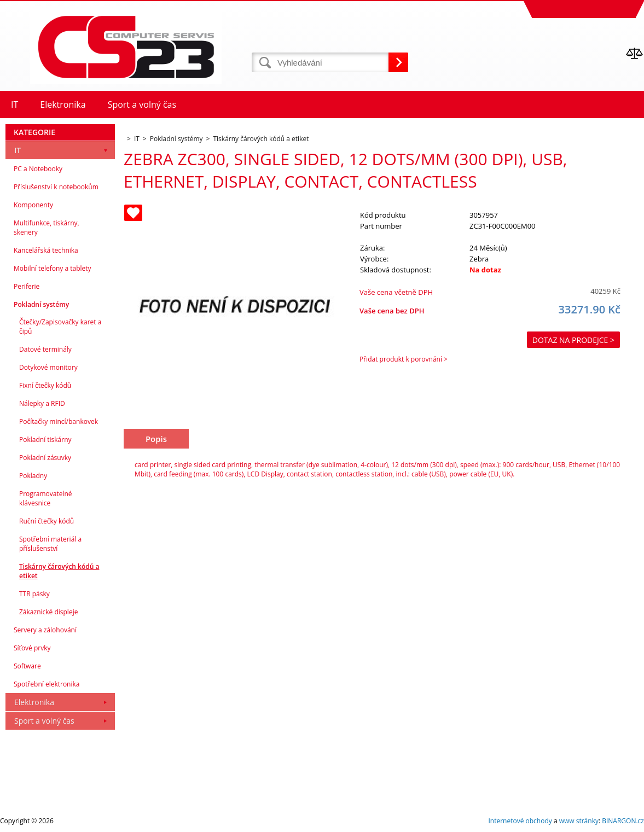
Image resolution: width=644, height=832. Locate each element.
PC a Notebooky (38, 169)
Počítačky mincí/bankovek (59, 421)
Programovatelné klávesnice (46, 498)
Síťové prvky (32, 648)
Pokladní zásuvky (45, 458)
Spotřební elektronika (47, 684)
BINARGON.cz (623, 821)
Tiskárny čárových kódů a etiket (59, 571)
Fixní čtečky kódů (45, 385)
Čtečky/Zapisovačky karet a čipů (60, 327)
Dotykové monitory (48, 367)
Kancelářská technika (46, 250)
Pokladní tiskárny (45, 440)
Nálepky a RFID (42, 403)
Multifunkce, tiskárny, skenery (47, 228)
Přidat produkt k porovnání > (404, 359)
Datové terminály (45, 349)
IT (18, 150)
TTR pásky (34, 594)
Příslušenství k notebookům (56, 187)
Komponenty (33, 205)
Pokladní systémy (41, 304)
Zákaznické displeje (48, 612)
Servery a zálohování (45, 630)
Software (27, 666)
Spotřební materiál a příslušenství (50, 544)
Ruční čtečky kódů (47, 521)
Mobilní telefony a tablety (53, 268)
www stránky (579, 821)
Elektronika (34, 702)
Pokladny (33, 476)
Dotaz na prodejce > (573, 340)
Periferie (27, 286)
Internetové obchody (520, 821)
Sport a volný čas (44, 721)
